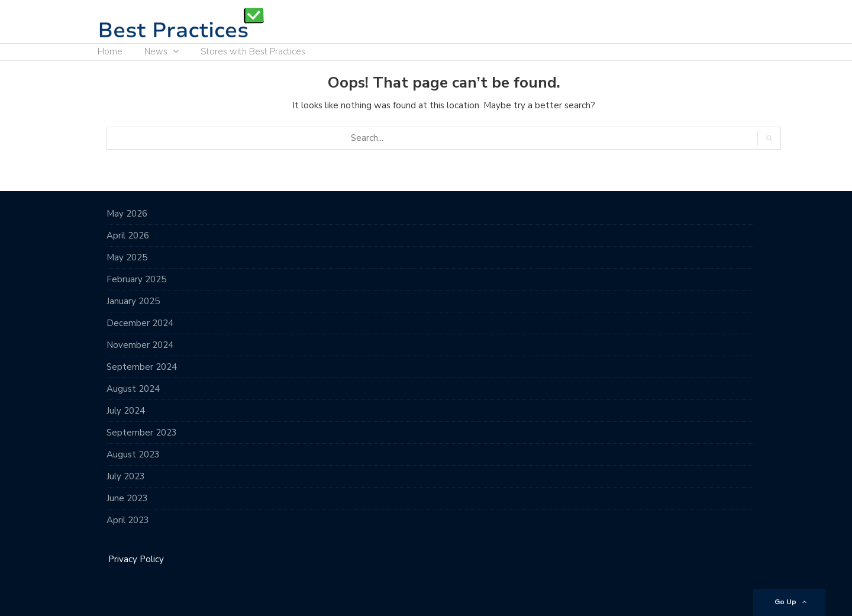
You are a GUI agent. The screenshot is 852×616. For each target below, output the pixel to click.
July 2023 (126, 476)
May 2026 (127, 214)
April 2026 (128, 236)
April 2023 (128, 520)
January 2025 (133, 301)
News (156, 51)
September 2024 (142, 367)
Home (110, 51)
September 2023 (142, 433)
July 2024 (126, 411)
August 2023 (133, 454)
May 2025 (127, 257)
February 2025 (136, 279)
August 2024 (133, 389)
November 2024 (140, 345)
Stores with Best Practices (253, 51)
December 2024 (140, 323)
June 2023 (127, 498)
